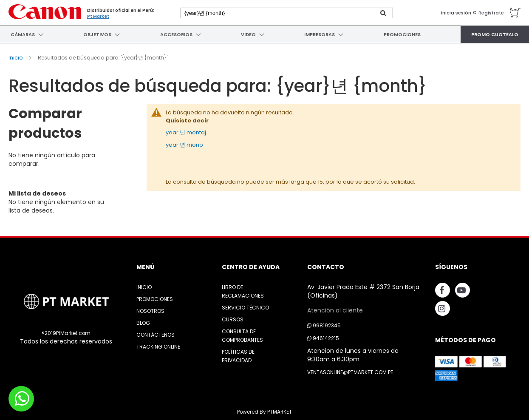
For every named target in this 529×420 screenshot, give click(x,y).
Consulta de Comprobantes (242, 336)
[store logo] (45, 12)
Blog (143, 323)
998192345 (324, 325)
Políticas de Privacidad (238, 356)
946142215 (323, 338)
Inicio (16, 58)
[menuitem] (22, 34)
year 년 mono (184, 145)
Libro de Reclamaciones (243, 291)
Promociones (155, 299)
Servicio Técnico (245, 308)
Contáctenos (156, 335)
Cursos (233, 319)
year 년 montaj (186, 132)
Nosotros (150, 311)
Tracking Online (158, 347)
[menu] (264, 34)
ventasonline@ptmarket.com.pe (350, 372)
